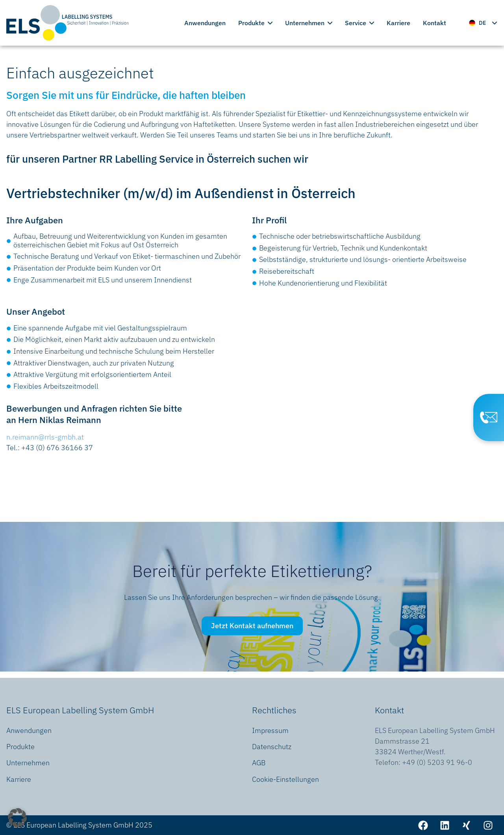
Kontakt (435, 23)
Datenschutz (272, 747)
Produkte (255, 23)
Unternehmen (309, 23)
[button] (17, 818)
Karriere (398, 23)
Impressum (270, 730)
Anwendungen (205, 23)
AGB (259, 763)
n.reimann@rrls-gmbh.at (45, 437)
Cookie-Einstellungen (285, 779)
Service (359, 23)
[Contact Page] (489, 417)
